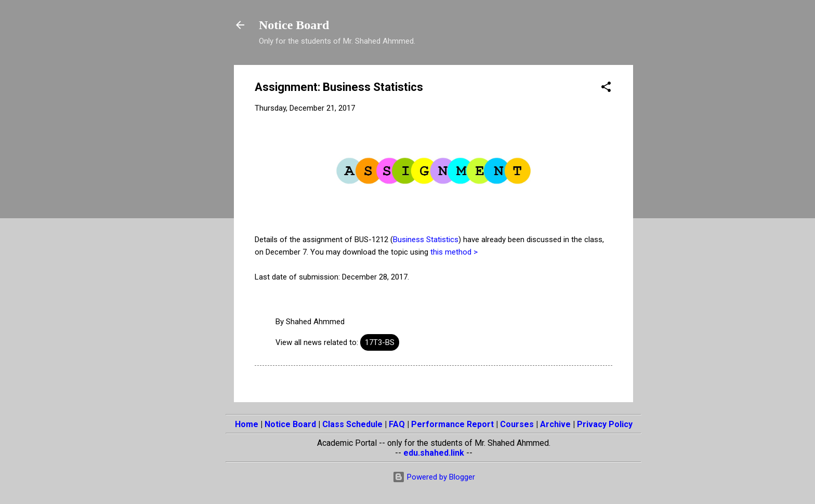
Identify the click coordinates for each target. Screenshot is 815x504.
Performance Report (452, 424)
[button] (606, 89)
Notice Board (294, 25)
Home (247, 424)
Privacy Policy (605, 424)
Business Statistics (426, 240)
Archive (555, 424)
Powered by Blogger (434, 477)
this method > (454, 252)
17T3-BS (380, 342)
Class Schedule (352, 424)
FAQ (397, 424)
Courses (517, 424)
